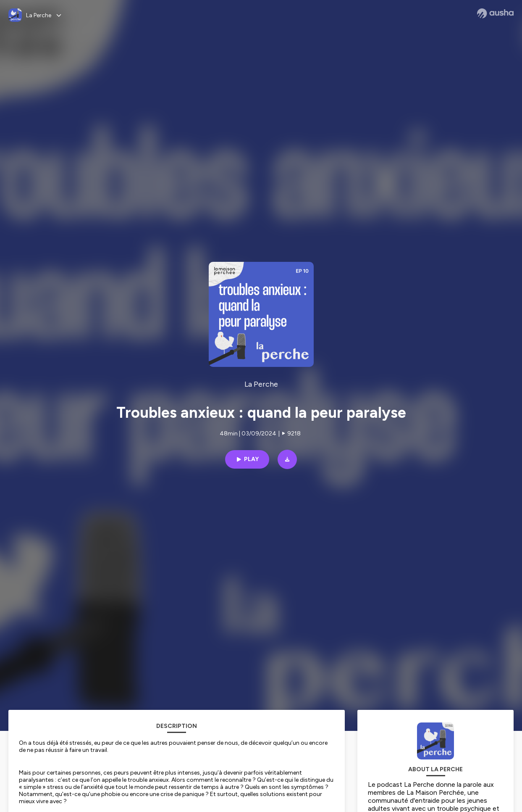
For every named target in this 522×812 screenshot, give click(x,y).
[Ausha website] (495, 13)
